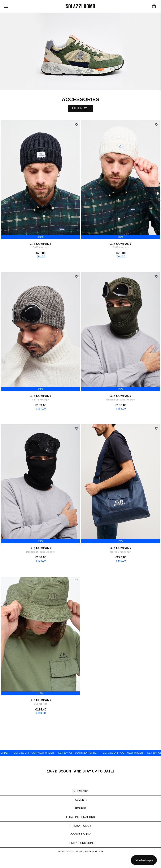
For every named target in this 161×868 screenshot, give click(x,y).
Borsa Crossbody (121, 552)
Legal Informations (80, 817)
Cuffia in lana (40, 247)
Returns (81, 809)
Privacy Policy (80, 826)
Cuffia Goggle (40, 400)
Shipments (80, 791)
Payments (80, 800)
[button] (77, 124)
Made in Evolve (94, 851)
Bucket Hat (41, 704)
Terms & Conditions (80, 843)
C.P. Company (40, 244)
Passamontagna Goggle (120, 400)
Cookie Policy (81, 834)
